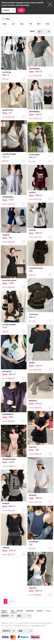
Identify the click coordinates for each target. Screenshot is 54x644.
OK (21, 10)
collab (48, 611)
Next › (12, 601)
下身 (30, 24)
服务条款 (20, 611)
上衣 (13, 24)
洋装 (22, 24)
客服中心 (5, 612)
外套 (4, 24)
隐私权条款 (30, 611)
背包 (48, 24)
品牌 (12, 611)
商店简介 (5, 611)
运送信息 (40, 611)
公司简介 (14, 612)
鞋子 (39, 24)
